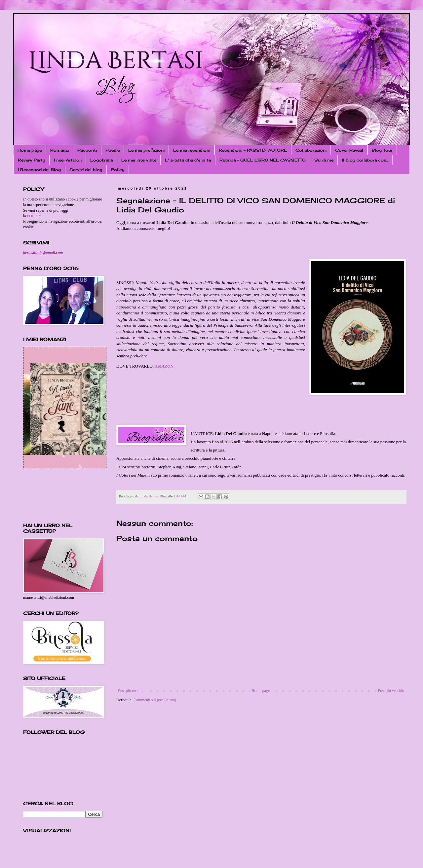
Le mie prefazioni (146, 150)
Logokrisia (101, 160)
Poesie (113, 150)
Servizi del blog (86, 170)
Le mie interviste (139, 160)
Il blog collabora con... (365, 160)
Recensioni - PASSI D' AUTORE (253, 150)
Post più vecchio (391, 691)
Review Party (32, 160)
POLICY (34, 216)
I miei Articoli (68, 160)
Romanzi (59, 150)
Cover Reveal (349, 150)
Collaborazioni (311, 150)
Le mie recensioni (192, 150)
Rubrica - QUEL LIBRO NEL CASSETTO (263, 160)
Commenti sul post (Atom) (155, 700)
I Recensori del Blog (39, 170)
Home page (30, 150)
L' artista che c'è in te (188, 160)
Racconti (87, 150)
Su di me (324, 160)
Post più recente (131, 691)
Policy (118, 170)
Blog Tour (382, 150)
